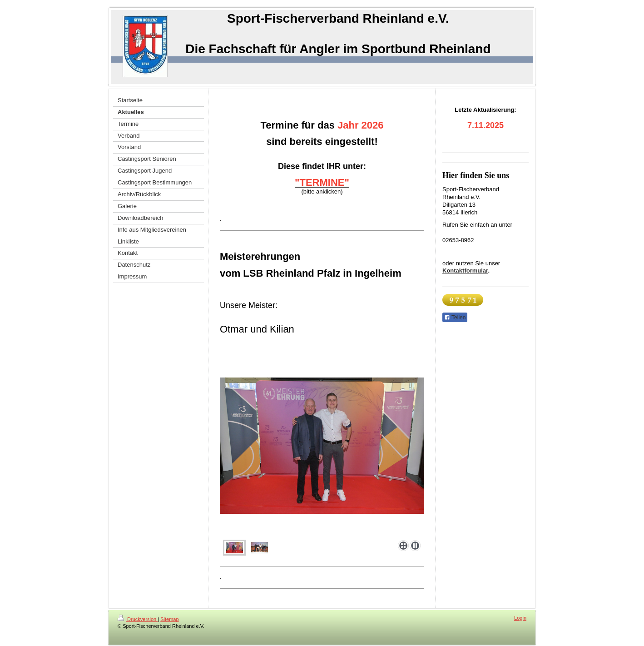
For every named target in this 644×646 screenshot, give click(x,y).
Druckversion (138, 619)
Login (520, 618)
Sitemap (169, 619)
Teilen (455, 318)
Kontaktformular (465, 271)
